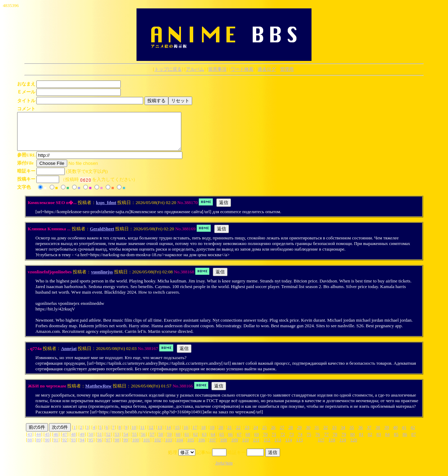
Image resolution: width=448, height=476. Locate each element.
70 (265, 442)
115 (299, 447)
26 (273, 435)
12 (151, 435)
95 (91, 447)
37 (369, 435)
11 (143, 435)
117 (321, 447)
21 (229, 435)
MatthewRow (99, 393)
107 (213, 447)
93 (73, 447)
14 (169, 435)
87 (414, 442)
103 (169, 447)
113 (278, 447)
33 (334, 435)
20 (221, 435)
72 (283, 442)
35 (352, 435)
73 (291, 442)
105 (191, 447)
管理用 (287, 69)
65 (222, 442)
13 (160, 435)
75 (309, 442)
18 (204, 435)
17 (195, 435)
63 (204, 442)
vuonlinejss (102, 279)
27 (282, 435)
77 (326, 442)
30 (308, 435)
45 (47, 442)
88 (30, 447)
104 (180, 447)
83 (379, 442)
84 (387, 442)
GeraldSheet (102, 236)
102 (157, 447)
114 (289, 447)
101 (147, 447)
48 (73, 442)
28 (291, 435)
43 (30, 442)
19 (212, 435)
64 (213, 442)
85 (396, 442)
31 (317, 435)
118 (332, 447)
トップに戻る (168, 69)
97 (108, 447)
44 (38, 442)
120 (354, 447)
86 (405, 442)
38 (378, 435)
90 (47, 447)
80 (353, 442)
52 (108, 442)
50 (91, 442)
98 (117, 447)
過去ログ (267, 69)
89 (38, 447)
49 (82, 442)
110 (246, 447)
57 (152, 442)
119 (343, 447)
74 (300, 442)
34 (343, 435)
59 (169, 442)
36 (360, 435)
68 (248, 442)
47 (65, 442)
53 (117, 442)
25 (264, 435)
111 (256, 447)
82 (370, 442)
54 (126, 442)
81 (361, 442)
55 (135, 442)
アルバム (195, 69)
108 (224, 447)
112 (267, 447)
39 (387, 435)
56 (143, 442)
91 (56, 447)
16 (186, 435)
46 (56, 442)
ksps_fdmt (106, 210)
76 (318, 442)
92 (65, 447)
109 (234, 447)
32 (326, 435)
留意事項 (217, 69)
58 (160, 442)
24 (256, 435)
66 (230, 442)
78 (335, 442)
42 (413, 435)
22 (238, 435)
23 (247, 435)
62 (195, 442)
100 (136, 447)
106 (202, 447)
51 (100, 442)
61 (187, 442)
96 (100, 447)
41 (404, 435)
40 (395, 435)
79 (344, 442)
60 (178, 442)
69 (257, 442)
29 (299, 435)
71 (274, 442)
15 (177, 435)
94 (82, 447)
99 (126, 447)
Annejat (69, 356)
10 (134, 435)
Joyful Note (224, 471)
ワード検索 (242, 69)
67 (239, 442)
